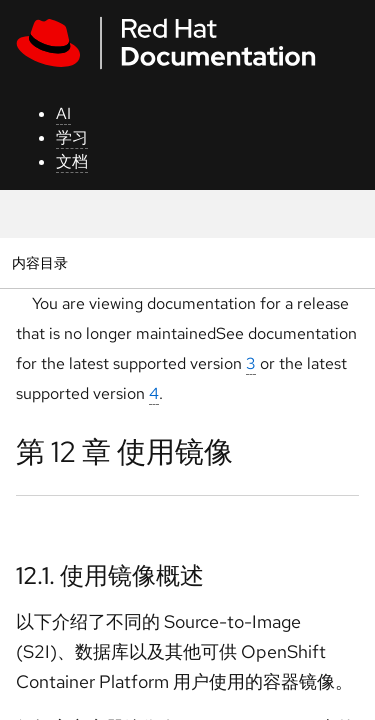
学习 (72, 137)
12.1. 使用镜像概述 (110, 575)
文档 (72, 161)
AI (63, 113)
